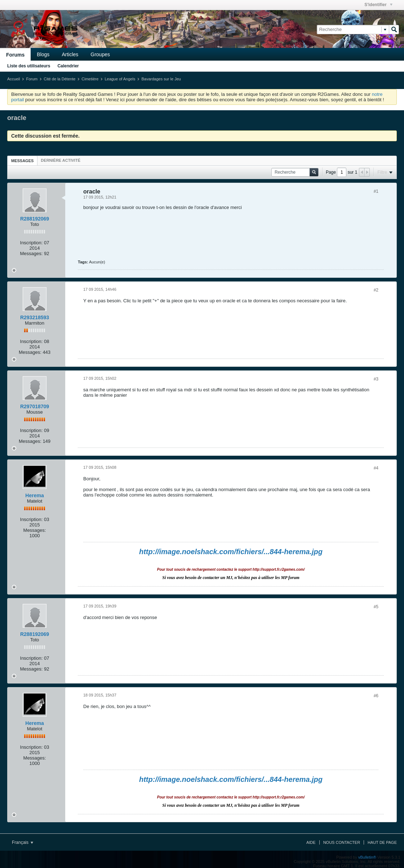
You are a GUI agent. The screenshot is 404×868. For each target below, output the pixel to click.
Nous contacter (342, 842)
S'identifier (378, 5)
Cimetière (90, 79)
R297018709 (35, 406)
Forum (32, 79)
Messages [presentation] (22, 161)
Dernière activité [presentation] (61, 160)
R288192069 (35, 219)
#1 (376, 191)
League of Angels (120, 79)
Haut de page (382, 842)
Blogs (43, 54)
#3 (376, 379)
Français (23, 842)
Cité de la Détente (59, 79)
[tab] (22, 161)
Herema (34, 495)
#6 (376, 696)
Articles (70, 54)
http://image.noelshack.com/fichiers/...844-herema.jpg (231, 552)
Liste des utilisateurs (29, 66)
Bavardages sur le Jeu (161, 79)
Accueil (14, 79)
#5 (376, 607)
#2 (376, 290)
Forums (15, 55)
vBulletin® (367, 857)
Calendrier (68, 66)
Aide (311, 842)
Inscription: (32, 243)
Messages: (32, 253)
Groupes (100, 54)
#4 (376, 468)
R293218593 (35, 317)
